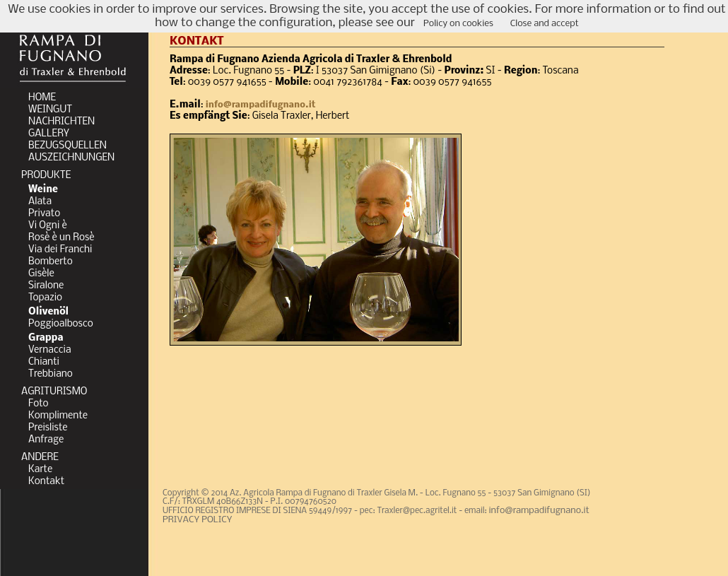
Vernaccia (50, 350)
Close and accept (545, 24)
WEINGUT (50, 110)
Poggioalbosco (61, 324)
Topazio (45, 298)
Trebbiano (51, 374)
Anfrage (46, 440)
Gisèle (41, 274)
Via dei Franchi (60, 250)
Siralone (46, 286)
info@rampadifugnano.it (261, 105)
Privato (44, 214)
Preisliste (48, 428)
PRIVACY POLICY (197, 520)
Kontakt (46, 482)
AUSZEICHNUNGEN (71, 158)
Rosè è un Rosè (61, 238)
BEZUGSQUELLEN (67, 146)
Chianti (44, 362)
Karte (40, 470)
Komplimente (58, 416)
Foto (39, 404)
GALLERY (49, 134)
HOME (42, 98)
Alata (40, 202)
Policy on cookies (458, 24)
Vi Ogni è (48, 226)
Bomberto (51, 262)
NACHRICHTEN (61, 122)
